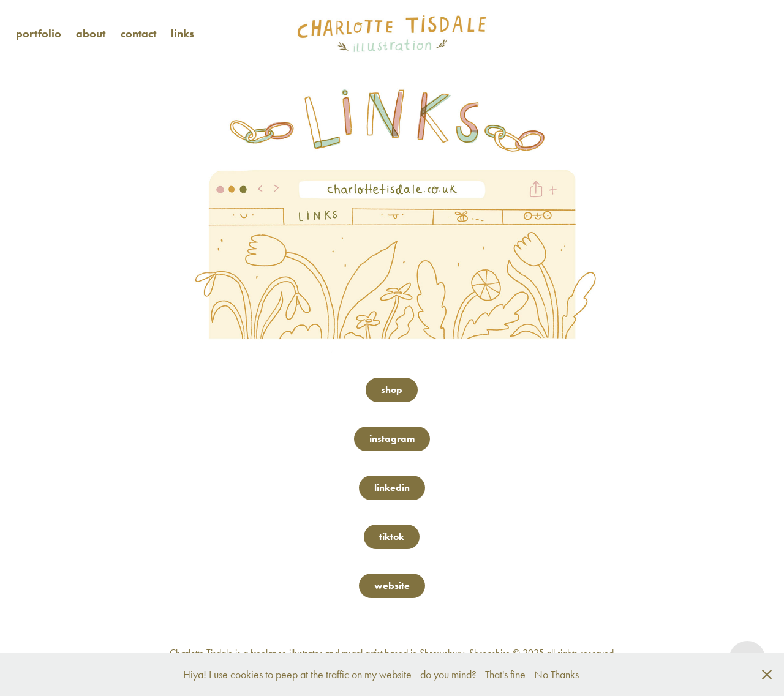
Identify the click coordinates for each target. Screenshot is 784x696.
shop (392, 390)
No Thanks (556, 675)
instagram (392, 439)
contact (138, 34)
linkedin (392, 488)
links (183, 34)
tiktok (392, 537)
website (392, 586)
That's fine (505, 675)
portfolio (39, 34)
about (91, 34)
